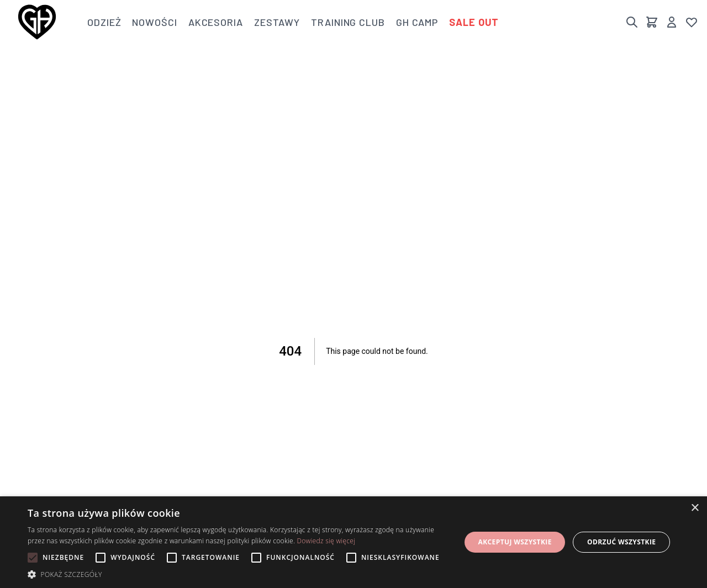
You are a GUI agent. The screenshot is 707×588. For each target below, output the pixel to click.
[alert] (353, 542)
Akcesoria (216, 22)
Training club (348, 22)
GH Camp (417, 22)
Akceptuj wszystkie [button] (515, 542)
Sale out (474, 22)
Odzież (104, 22)
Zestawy (277, 22)
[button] (238, 574)
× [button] (695, 508)
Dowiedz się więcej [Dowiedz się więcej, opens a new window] (326, 541)
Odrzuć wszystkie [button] (621, 542)
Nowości (154, 22)
